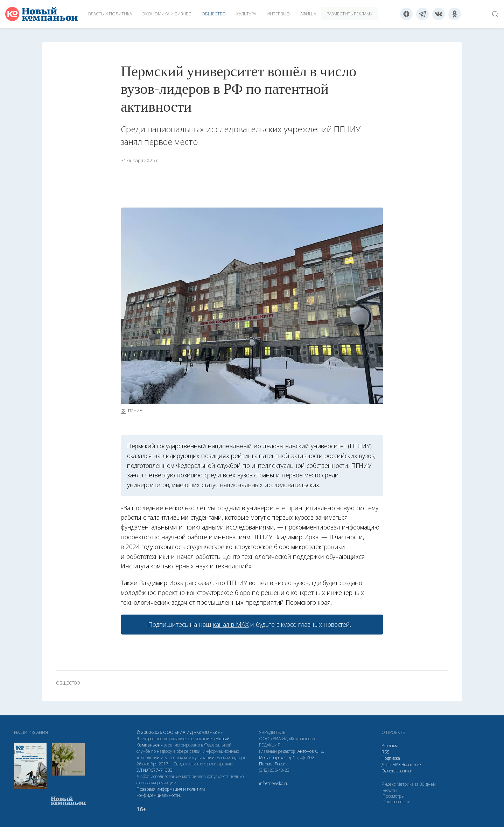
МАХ (396, 765)
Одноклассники (397, 771)
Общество (214, 14)
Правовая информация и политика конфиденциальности (171, 792)
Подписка (391, 758)
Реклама (390, 746)
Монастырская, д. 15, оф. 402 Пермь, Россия (287, 761)
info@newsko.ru (274, 783)
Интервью (278, 14)
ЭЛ (155, 770)
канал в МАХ (231, 624)
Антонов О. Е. (311, 751)
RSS (385, 752)
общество (68, 683)
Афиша (308, 14)
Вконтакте (411, 765)
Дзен (386, 765)
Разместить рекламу (349, 14)
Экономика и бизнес (167, 14)
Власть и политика (110, 14)
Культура (246, 14)
